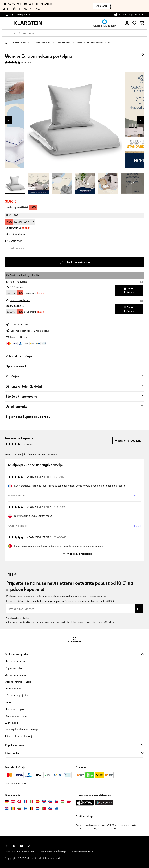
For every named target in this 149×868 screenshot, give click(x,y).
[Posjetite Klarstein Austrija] (13, 801)
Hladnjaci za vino (15, 661)
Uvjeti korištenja (101, 829)
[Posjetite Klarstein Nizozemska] (38, 809)
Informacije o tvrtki (82, 852)
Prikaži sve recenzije (78, 554)
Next (141, 120)
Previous (8, 120)
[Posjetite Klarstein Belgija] (32, 809)
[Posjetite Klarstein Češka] (56, 801)
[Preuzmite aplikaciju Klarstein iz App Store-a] (85, 803)
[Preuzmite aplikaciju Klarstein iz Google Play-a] (104, 803)
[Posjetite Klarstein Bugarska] (19, 809)
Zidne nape (12, 723)
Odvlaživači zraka (15, 675)
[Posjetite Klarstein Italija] (32, 801)
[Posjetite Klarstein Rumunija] (13, 809)
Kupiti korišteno (18, 282)
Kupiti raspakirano (20, 300)
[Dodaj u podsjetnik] (142, 54)
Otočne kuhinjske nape (18, 682)
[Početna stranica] (9, 43)
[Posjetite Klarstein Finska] (25, 809)
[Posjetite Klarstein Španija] (38, 801)
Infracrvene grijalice (17, 695)
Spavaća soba (64, 43)
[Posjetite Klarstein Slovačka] (50, 801)
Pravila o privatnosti (84, 829)
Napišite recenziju (128, 441)
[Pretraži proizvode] (74, 33)
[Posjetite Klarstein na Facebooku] (14, 846)
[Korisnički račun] (127, 23)
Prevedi (137, 496)
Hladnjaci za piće (15, 709)
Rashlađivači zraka (16, 716)
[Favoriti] (134, 23)
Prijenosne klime (14, 668)
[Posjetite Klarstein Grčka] (56, 809)
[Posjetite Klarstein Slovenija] (50, 809)
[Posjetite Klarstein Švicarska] (19, 801)
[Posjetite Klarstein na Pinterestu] (29, 846)
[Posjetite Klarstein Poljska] (69, 801)
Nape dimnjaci (13, 689)
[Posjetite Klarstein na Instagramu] (7, 846)
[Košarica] (142, 23)
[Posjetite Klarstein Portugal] (44, 809)
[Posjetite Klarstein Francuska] (25, 801)
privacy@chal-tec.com (109, 622)
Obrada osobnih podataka (17, 618)
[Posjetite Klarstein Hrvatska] (7, 809)
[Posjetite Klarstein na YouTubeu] (22, 846)
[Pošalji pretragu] (5, 33)
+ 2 (133, 183)
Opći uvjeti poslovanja (54, 852)
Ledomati (11, 702)
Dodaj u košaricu (75, 262)
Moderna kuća (43, 43)
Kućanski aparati (22, 43)
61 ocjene (26, 63)
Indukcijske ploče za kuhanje (22, 730)
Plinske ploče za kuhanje (19, 736)
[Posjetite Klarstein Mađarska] (63, 801)
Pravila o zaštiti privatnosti (21, 852)
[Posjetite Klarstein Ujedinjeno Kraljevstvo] (44, 801)
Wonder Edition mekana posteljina (93, 43)
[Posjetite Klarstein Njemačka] (7, 801)
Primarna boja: (14, 241)
